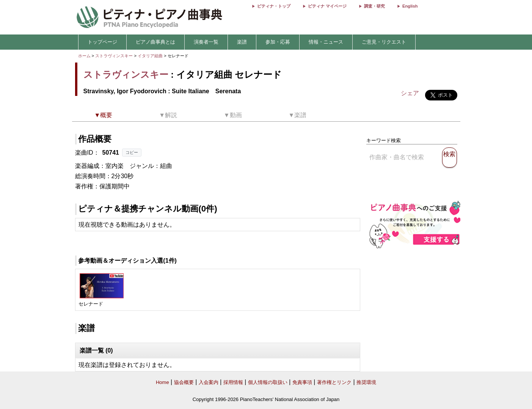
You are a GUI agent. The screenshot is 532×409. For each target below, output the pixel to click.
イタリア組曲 (151, 56)
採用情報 (233, 382)
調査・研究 (374, 6)
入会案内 (209, 382)
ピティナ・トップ (274, 6)
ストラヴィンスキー (114, 56)
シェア (410, 93)
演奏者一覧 (206, 42)
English (410, 6)
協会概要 (184, 382)
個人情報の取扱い (268, 382)
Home (162, 382)
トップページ (102, 42)
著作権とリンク (334, 382)
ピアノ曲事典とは (155, 42)
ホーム (84, 56)
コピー (132, 152)
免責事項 (302, 382)
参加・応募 (278, 42)
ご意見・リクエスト (384, 42)
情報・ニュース (326, 42)
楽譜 (242, 42)
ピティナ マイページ (327, 6)
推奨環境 (366, 382)
